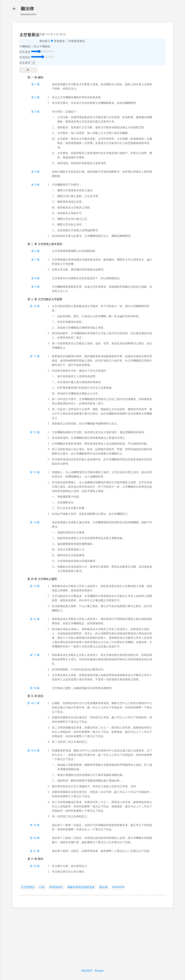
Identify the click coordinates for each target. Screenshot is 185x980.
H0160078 (118, 887)
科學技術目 (56, 887)
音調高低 (25, 57)
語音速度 (25, 52)
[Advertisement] (92, 936)
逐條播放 (59, 41)
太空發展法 (28, 887)
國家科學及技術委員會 (81, 887)
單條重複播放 (77, 41)
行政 (42, 887)
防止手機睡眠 (42, 47)
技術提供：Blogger (93, 971)
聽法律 (27, 9)
